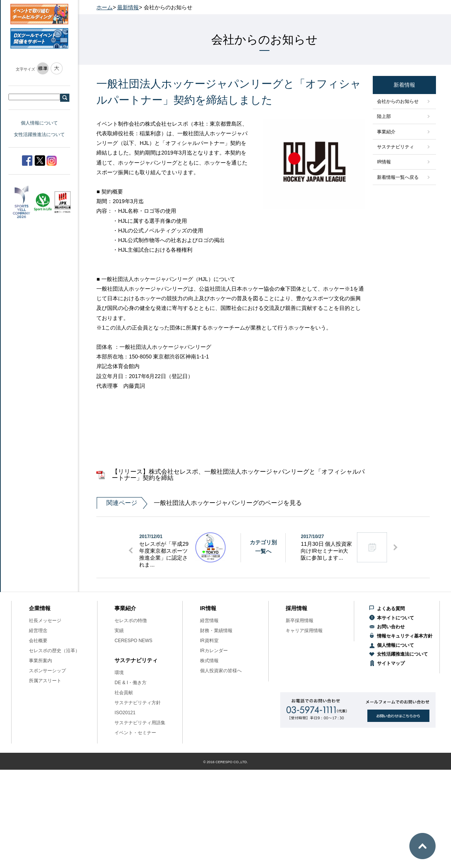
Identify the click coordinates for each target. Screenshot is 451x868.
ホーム (104, 7)
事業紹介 (386, 132)
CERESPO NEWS (133, 641)
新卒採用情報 (300, 621)
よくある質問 (391, 609)
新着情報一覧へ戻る (398, 177)
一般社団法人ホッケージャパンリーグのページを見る (199, 503)
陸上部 (384, 116)
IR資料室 (209, 641)
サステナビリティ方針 (138, 703)
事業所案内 (40, 661)
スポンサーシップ (47, 671)
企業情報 (40, 608)
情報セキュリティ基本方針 (405, 636)
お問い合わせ (391, 627)
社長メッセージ (45, 621)
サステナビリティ (395, 147)
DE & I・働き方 (130, 683)
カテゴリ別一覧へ (263, 547)
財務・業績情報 (216, 631)
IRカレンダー (214, 651)
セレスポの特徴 (131, 621)
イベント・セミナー (135, 733)
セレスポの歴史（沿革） (54, 651)
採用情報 (296, 608)
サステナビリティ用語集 (140, 723)
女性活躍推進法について (39, 135)
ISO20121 (125, 713)
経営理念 (38, 631)
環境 (119, 673)
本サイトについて (395, 618)
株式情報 (209, 661)
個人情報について (39, 123)
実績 (119, 631)
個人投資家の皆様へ (221, 671)
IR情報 (384, 162)
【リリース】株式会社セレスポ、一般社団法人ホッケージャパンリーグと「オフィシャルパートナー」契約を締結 (238, 475)
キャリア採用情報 (304, 631)
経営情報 (209, 621)
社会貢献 (124, 693)
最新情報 (128, 7)
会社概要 (38, 641)
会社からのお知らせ (398, 101)
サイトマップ (391, 663)
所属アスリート (45, 681)
